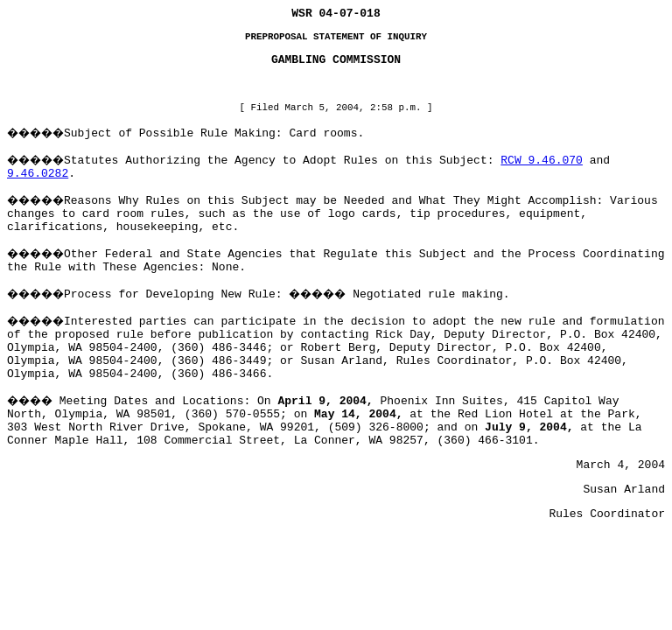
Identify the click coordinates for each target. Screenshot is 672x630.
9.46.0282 (38, 174)
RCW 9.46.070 (542, 161)
